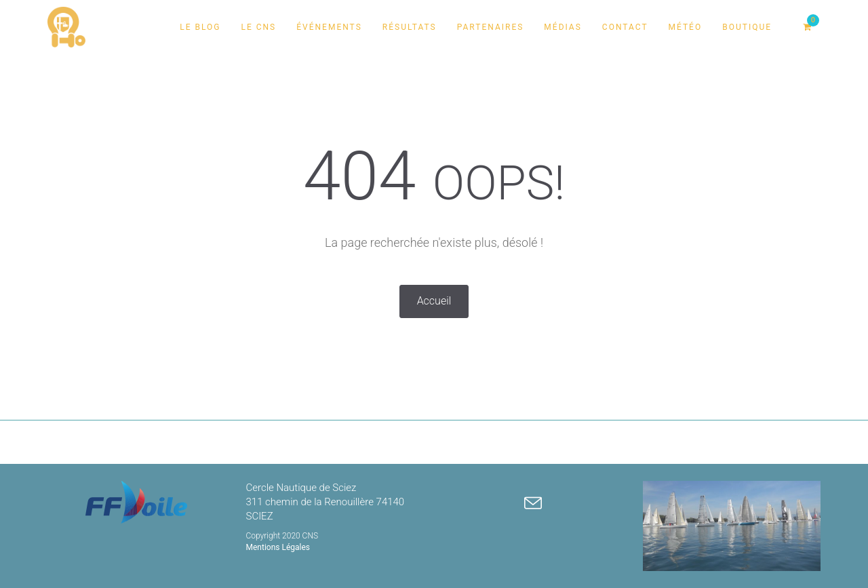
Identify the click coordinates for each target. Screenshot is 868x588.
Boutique (747, 27)
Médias (563, 27)
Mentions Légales (278, 547)
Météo (686, 27)
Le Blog (200, 27)
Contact (625, 27)
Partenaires (491, 27)
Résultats (410, 27)
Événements (329, 27)
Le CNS (258, 27)
